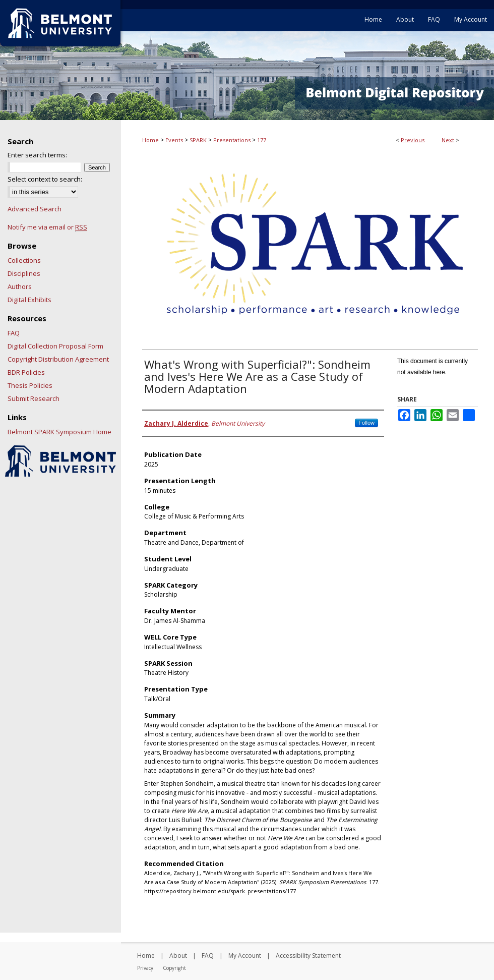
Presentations (232, 140)
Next (448, 140)
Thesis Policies (30, 385)
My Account (245, 956)
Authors (20, 286)
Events (174, 140)
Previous (413, 140)
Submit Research (34, 398)
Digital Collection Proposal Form (55, 346)
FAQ (14, 333)
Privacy (145, 968)
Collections (24, 260)
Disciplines (24, 273)
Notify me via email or (47, 227)
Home (150, 140)
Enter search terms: (37, 155)
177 (262, 140)
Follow (366, 423)
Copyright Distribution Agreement (58, 359)
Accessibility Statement (308, 956)
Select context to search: (45, 179)
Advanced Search (35, 209)
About (178, 956)
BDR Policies (26, 372)
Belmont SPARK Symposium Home (59, 432)
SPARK (198, 140)
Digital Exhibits (29, 300)
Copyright (174, 968)
